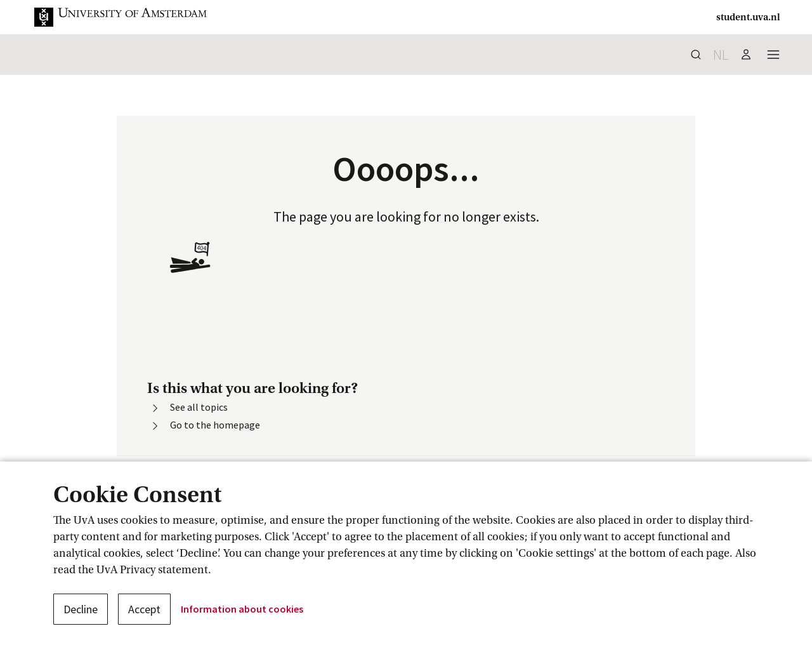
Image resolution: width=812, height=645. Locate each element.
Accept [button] (144, 609)
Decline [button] (81, 609)
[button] (131, 17)
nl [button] (721, 55)
